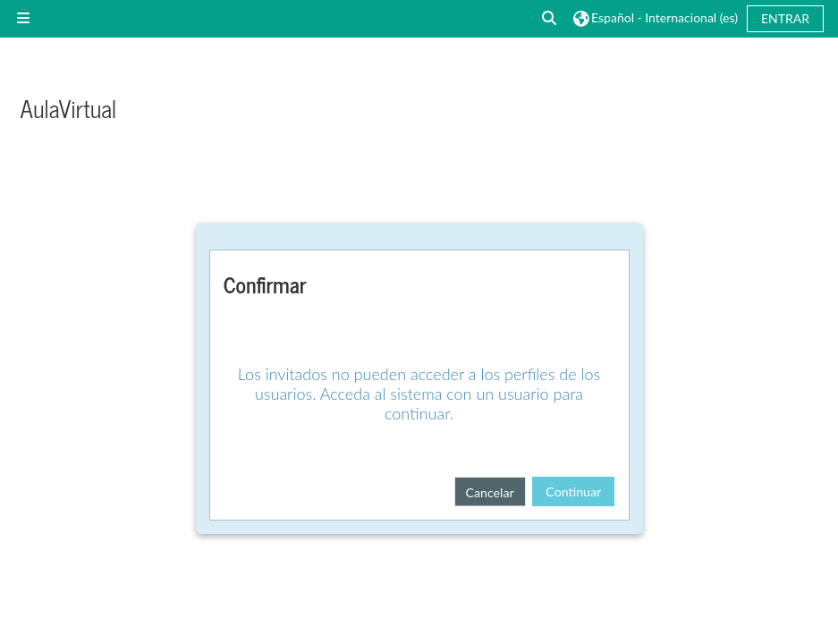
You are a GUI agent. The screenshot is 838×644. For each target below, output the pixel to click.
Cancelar (490, 492)
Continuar (573, 491)
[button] (550, 18)
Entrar (785, 18)
